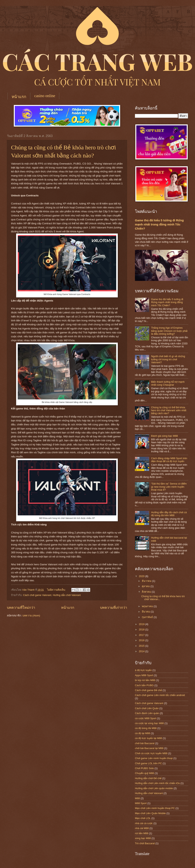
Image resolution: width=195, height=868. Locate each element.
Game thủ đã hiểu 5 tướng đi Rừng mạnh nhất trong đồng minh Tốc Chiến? (159, 224)
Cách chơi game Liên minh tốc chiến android (160, 695)
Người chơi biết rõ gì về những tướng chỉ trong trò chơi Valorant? (168, 359)
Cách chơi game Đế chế (148, 690)
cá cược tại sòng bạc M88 (149, 723)
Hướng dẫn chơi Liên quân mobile (154, 788)
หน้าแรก (19, 97)
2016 (142, 640)
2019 (142, 624)
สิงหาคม (147, 592)
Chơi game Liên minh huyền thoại (154, 758)
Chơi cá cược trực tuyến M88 (151, 753)
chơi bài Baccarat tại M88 (149, 748)
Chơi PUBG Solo (144, 768)
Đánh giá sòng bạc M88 (164, 436)
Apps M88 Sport (144, 675)
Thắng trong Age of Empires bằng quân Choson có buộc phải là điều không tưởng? (169, 331)
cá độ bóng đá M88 (146, 728)
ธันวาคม (147, 581)
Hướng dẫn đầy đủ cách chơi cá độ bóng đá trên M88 (169, 514)
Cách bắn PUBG (144, 685)
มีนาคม (146, 612)
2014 (142, 651)
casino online (45, 96)
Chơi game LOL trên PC (148, 763)
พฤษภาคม (148, 606)
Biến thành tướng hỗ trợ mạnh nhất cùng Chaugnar (168, 383)
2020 (142, 576)
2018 (142, 629)
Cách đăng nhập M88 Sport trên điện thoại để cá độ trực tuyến (169, 460)
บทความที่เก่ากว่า (114, 608)
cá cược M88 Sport (146, 718)
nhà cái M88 (142, 828)
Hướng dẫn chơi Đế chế (148, 778)
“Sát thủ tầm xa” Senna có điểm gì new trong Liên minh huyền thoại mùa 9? (169, 487)
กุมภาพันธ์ (148, 617)
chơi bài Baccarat (145, 743)
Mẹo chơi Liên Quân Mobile (150, 813)
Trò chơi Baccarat (145, 843)
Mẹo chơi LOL (143, 818)
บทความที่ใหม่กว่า (21, 608)
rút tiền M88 (142, 833)
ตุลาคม (146, 586)
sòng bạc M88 (143, 838)
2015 (142, 646)
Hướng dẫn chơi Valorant (67, 595)
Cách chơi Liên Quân (147, 708)
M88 (137, 798)
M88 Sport (141, 803)
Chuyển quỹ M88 (144, 773)
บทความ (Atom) (31, 616)
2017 (142, 635)
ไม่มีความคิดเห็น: (57, 590)
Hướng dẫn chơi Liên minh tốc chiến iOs (157, 783)
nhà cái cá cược (144, 823)
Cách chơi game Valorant (37, 595)
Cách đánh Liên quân (147, 713)
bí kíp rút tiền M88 (145, 680)
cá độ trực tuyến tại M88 (148, 738)
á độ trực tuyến (143, 670)
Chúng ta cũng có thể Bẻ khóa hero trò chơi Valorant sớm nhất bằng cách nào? (169, 410)
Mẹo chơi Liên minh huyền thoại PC (155, 808)
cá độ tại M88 (143, 733)
